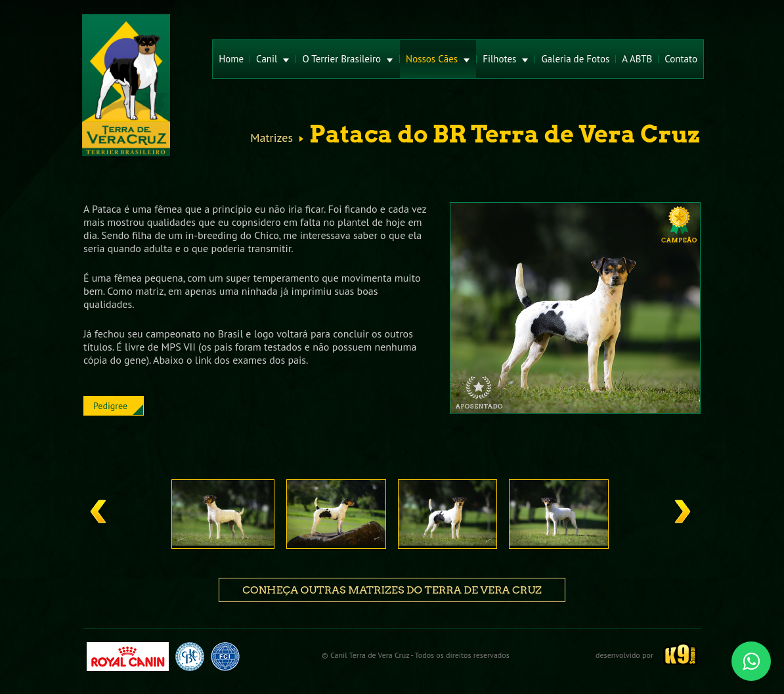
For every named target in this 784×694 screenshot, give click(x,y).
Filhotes (506, 59)
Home (231, 59)
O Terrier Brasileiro (348, 59)
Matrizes (272, 138)
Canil (273, 59)
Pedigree (110, 406)
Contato (681, 59)
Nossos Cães (438, 59)
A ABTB (637, 59)
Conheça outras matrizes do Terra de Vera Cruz (392, 590)
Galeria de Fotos (575, 59)
